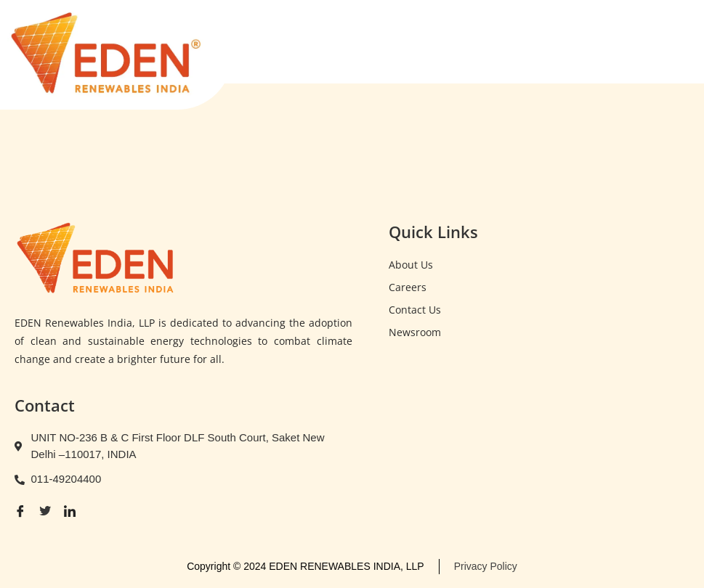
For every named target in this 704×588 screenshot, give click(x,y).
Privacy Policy (486, 566)
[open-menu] (673, 48)
